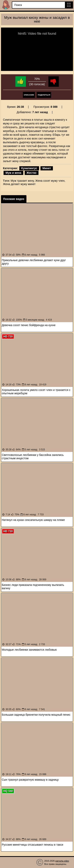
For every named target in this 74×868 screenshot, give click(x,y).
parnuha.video (62, 861)
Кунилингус (29, 168)
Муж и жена (13, 173)
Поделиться (44, 95)
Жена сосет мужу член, (50, 181)
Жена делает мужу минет (19, 184)
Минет (47, 168)
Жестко (32, 173)
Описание (29, 95)
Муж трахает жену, (23, 181)
